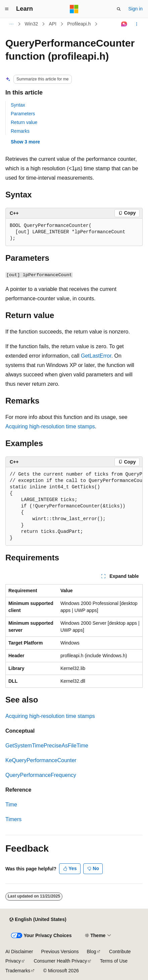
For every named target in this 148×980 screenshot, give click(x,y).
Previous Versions (60, 952)
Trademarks (18, 971)
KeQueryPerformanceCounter (41, 760)
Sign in (135, 9)
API (53, 24)
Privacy (13, 961)
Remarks (20, 131)
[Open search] (119, 9)
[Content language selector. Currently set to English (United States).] (38, 920)
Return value (24, 122)
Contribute (120, 952)
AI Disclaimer (19, 952)
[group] (74, 506)
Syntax (18, 105)
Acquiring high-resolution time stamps (50, 426)
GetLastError (96, 356)
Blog (92, 952)
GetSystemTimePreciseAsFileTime (47, 746)
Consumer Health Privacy (60, 961)
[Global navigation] (7, 9)
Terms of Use (114, 961)
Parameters (23, 114)
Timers (13, 819)
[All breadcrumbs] (11, 24)
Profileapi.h (79, 24)
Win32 (32, 24)
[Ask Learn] (124, 24)
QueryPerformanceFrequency (41, 775)
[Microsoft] (74, 9)
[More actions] (137, 24)
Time (11, 805)
